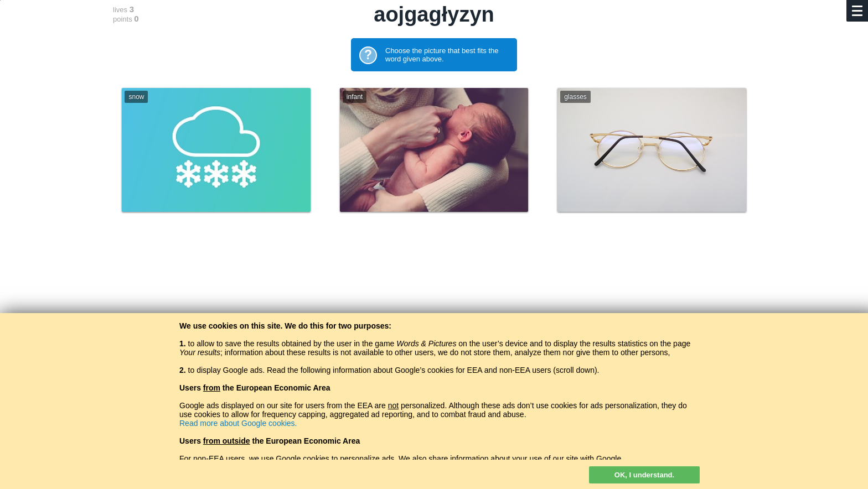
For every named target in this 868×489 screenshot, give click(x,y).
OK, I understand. (644, 475)
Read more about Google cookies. (238, 423)
